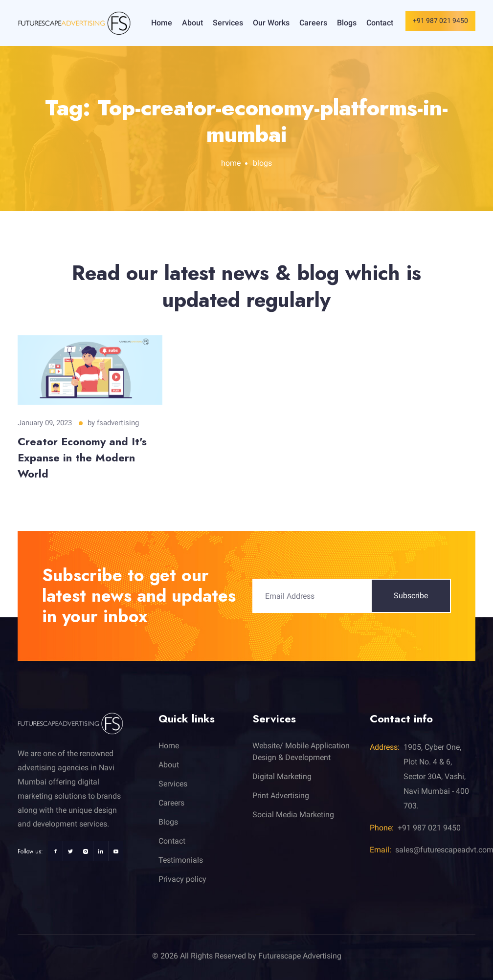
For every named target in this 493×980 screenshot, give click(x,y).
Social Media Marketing (293, 815)
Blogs (347, 23)
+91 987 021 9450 (440, 21)
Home (162, 23)
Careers (313, 23)
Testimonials (181, 860)
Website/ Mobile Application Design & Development (301, 751)
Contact (380, 23)
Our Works (271, 23)
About (192, 23)
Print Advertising (281, 795)
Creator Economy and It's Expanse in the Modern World (82, 457)
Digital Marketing (282, 776)
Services (228, 23)
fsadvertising (118, 423)
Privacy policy (182, 879)
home (231, 163)
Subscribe (411, 596)
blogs (262, 163)
